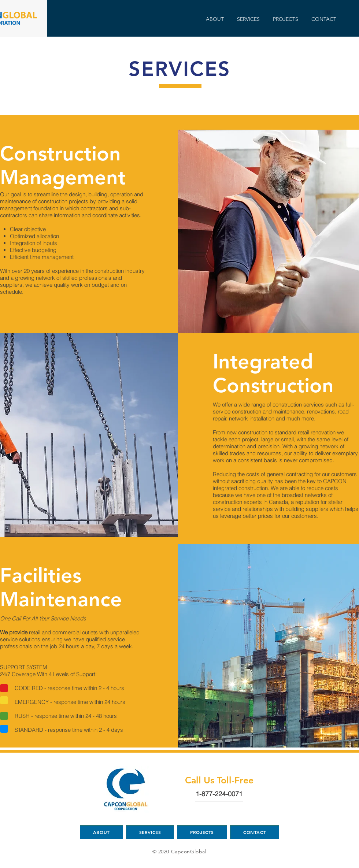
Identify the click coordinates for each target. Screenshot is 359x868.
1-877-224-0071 (219, 794)
